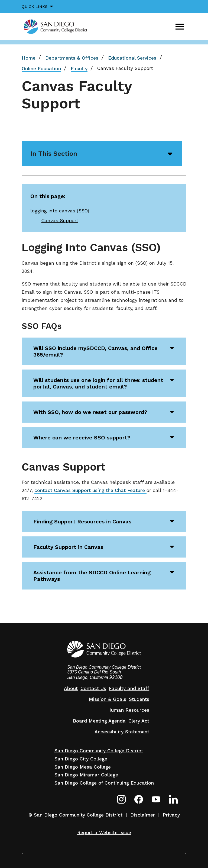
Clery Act (139, 721)
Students (139, 699)
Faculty (79, 69)
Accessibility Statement (122, 732)
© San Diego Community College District (75, 815)
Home (29, 58)
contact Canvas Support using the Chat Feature (90, 490)
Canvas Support (60, 221)
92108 (116, 677)
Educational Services (132, 58)
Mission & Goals (108, 699)
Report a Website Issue (104, 833)
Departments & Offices (72, 58)
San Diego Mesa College (83, 767)
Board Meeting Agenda (99, 721)
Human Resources (128, 710)
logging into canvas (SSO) (60, 211)
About (71, 688)
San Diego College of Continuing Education (104, 783)
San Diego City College (81, 759)
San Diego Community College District (99, 751)
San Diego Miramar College (86, 775)
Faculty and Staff (129, 688)
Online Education (41, 69)
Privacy (171, 815)
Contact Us (93, 688)
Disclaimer (143, 815)
